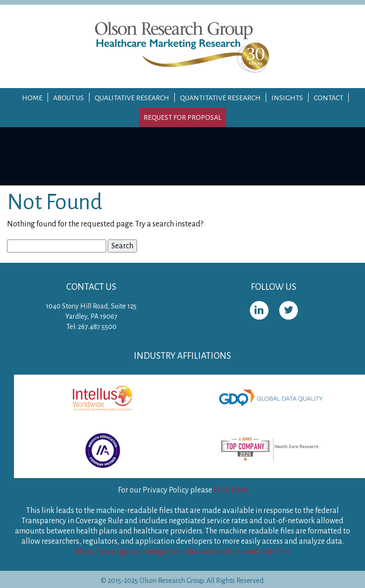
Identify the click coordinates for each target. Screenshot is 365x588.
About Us (69, 98)
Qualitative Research (132, 98)
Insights (287, 98)
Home (32, 98)
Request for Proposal (182, 117)
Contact (328, 98)
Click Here (231, 490)
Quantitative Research (220, 98)
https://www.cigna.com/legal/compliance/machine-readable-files (182, 552)
